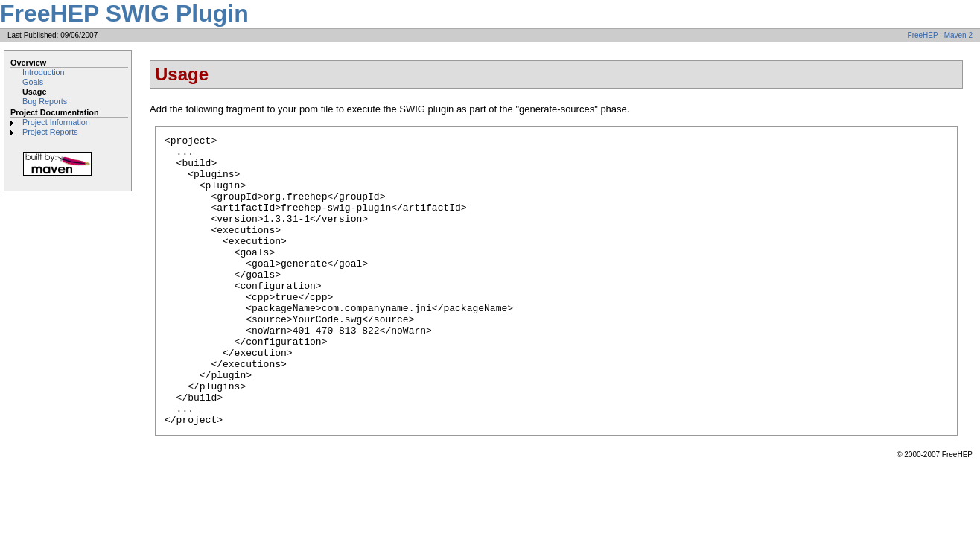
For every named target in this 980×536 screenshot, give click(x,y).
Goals (33, 82)
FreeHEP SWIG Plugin (124, 13)
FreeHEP (923, 35)
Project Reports (50, 132)
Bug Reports (45, 101)
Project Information (56, 122)
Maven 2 (958, 35)
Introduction (44, 72)
